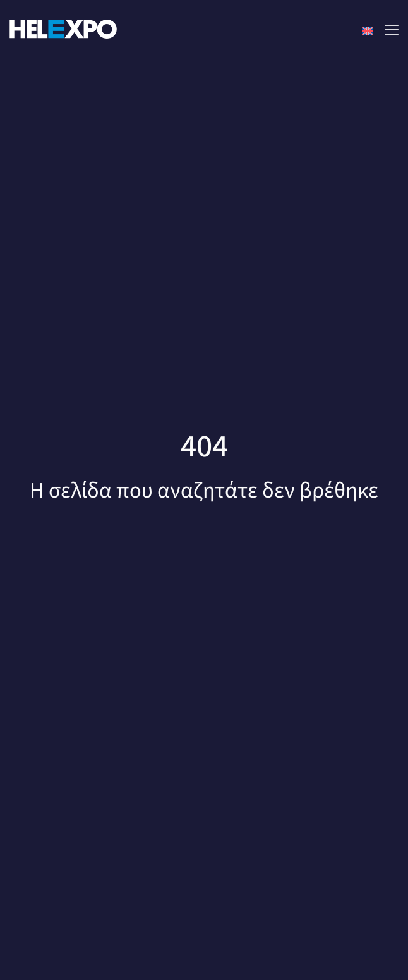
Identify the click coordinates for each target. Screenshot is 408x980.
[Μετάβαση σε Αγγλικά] (368, 31)
